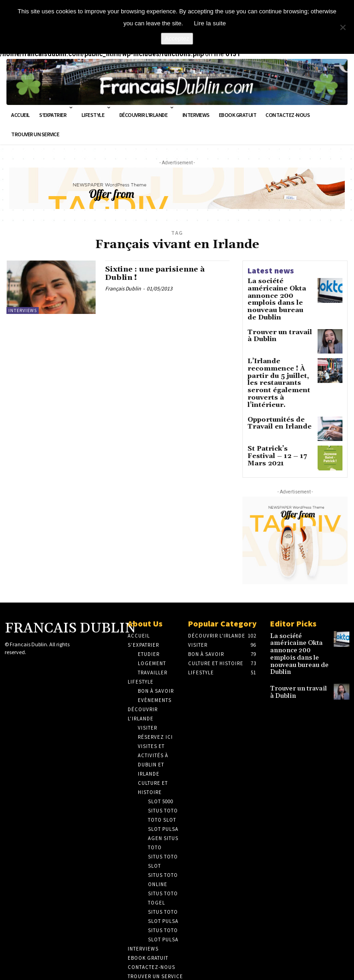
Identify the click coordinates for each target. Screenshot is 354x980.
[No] (342, 27)
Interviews (23, 310)
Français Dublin (123, 290)
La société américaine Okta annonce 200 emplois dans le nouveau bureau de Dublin (280, 293)
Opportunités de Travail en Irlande (274, 395)
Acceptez (177, 38)
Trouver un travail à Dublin (277, 322)
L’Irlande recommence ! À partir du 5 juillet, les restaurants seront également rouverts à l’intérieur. (280, 363)
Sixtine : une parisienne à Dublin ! (162, 275)
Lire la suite (210, 23)
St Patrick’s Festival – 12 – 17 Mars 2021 (279, 424)
